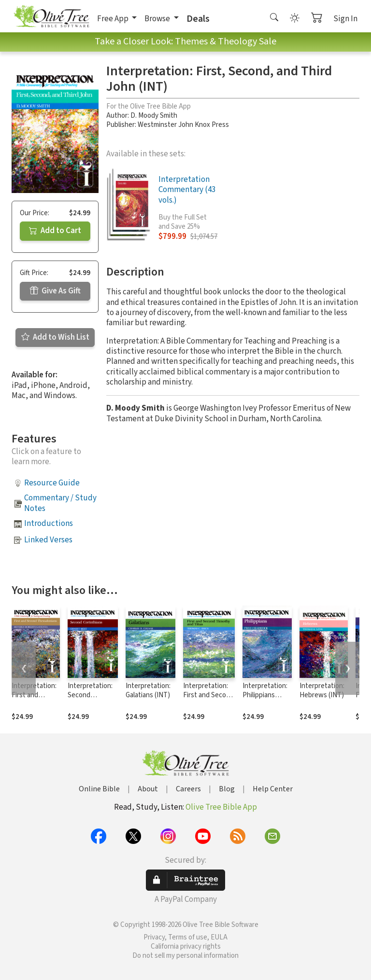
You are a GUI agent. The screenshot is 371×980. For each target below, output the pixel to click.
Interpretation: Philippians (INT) (265, 695)
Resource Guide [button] (52, 483)
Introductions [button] (49, 524)
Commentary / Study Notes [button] (60, 503)
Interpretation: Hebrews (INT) (322, 690)
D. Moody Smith (154, 116)
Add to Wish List (55, 337)
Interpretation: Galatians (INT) (148, 690)
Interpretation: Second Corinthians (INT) (90, 700)
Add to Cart (55, 231)
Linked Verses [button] (48, 540)
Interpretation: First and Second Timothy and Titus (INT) (208, 700)
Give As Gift (55, 291)
